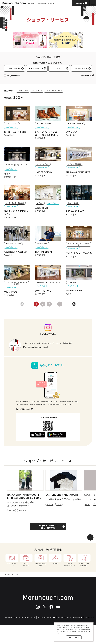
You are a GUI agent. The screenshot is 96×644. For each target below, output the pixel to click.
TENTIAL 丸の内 (43, 252)
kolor (7, 174)
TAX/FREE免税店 (14, 75)
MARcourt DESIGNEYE (78, 172)
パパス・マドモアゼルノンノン (16, 213)
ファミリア (71, 132)
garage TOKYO (74, 290)
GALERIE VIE (42, 208)
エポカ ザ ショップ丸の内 (79, 253)
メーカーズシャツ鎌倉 (15, 132)
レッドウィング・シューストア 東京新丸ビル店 (47, 133)
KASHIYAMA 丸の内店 (15, 252)
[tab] (39, 518)
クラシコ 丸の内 (43, 290)
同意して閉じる (74, 637)
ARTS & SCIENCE (75, 211)
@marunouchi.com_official (35, 347)
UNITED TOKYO (43, 172)
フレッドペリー (12, 292)
